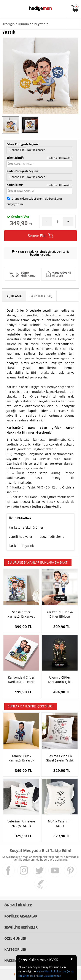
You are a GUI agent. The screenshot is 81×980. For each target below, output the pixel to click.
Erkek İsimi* (15, 158)
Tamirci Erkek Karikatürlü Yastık (21, 758)
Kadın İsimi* (15, 185)
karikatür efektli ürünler (26, 527)
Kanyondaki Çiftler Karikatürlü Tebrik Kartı (21, 680)
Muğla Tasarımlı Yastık (60, 823)
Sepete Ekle (40, 236)
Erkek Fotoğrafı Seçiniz (22, 144)
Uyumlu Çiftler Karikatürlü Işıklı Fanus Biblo (60, 680)
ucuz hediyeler (50, 537)
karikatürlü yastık (21, 546)
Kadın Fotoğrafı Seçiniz (22, 171)
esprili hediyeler (21, 537)
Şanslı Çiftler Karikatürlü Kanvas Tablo (21, 614)
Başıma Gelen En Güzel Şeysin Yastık (60, 758)
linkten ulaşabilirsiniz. (47, 976)
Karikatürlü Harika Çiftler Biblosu (60, 614)
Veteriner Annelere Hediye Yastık (21, 823)
